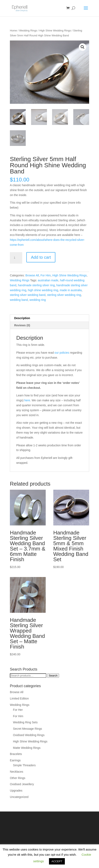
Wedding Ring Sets (25, 722)
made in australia (71, 290)
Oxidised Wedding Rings (29, 735)
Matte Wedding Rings (27, 748)
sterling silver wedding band (28, 295)
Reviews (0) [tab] (22, 325)
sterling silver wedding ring (64, 295)
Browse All (32, 275)
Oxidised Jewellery (22, 784)
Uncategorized (19, 797)
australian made (48, 280)
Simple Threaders (24, 765)
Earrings (15, 760)
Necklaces (17, 772)
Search (53, 676)
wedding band (19, 300)
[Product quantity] (16, 258)
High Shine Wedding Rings (55, 31)
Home (13, 31)
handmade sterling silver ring (36, 285)
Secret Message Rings (27, 729)
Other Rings (18, 778)
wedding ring (38, 300)
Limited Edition (19, 698)
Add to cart (41, 257)
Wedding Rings (28, 31)
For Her (18, 710)
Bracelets (16, 754)
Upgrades (16, 791)
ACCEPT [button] (57, 861)
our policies (62, 353)
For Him (46, 275)
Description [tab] (22, 318)
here (27, 400)
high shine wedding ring (43, 290)
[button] (83, 47)
